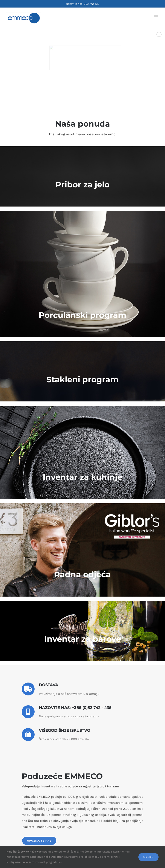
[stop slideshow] (95, 92)
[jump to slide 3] (81, 92)
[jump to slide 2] (76, 92)
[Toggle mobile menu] (156, 17)
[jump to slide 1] (72, 92)
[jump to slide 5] (91, 92)
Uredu (148, 857)
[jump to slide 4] (86, 92)
